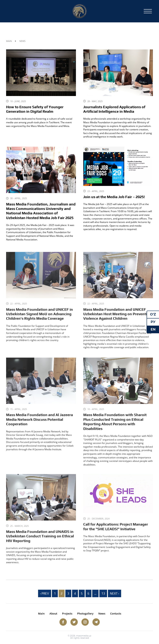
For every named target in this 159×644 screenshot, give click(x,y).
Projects (67, 613)
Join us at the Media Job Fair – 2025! (114, 197)
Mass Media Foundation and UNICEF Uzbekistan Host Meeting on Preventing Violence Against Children (117, 321)
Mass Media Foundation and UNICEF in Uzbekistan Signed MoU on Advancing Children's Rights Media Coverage (39, 321)
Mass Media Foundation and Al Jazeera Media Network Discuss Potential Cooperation (39, 427)
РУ (153, 322)
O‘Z (153, 314)
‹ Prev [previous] (45, 593)
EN (153, 329)
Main (9, 41)
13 (103, 593)
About (53, 613)
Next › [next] (115, 593)
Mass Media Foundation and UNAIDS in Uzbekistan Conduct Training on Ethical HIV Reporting (40, 543)
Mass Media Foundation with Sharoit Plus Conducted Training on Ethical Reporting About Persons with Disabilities (115, 430)
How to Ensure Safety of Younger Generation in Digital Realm (35, 109)
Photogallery (85, 613)
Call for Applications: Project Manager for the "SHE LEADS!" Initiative (116, 533)
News (102, 613)
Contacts (116, 613)
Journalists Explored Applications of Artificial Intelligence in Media (114, 109)
